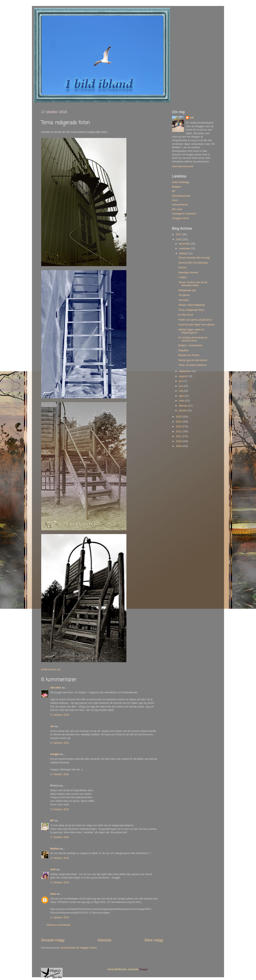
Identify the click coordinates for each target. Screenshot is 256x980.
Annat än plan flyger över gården (196, 325)
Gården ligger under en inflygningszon (191, 331)
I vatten (182, 277)
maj (181, 391)
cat (52, 726)
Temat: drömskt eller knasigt (194, 258)
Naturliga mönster (188, 273)
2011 (179, 436)
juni (181, 386)
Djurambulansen (181, 196)
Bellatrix (176, 187)
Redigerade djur (187, 290)
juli (181, 381)
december (185, 244)
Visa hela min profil (183, 166)
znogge (55, 754)
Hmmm (182, 268)
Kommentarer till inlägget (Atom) (79, 948)
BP (52, 821)
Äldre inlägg (154, 940)
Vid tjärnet (184, 295)
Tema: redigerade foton (191, 310)
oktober (184, 254)
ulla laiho (56, 688)
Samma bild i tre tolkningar (193, 263)
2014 (179, 422)
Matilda (54, 849)
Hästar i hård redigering (191, 305)
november (185, 249)
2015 (179, 417)
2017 (179, 234)
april (182, 396)
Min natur (177, 209)
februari (184, 406)
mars (182, 401)
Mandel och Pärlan (189, 355)
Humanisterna (180, 205)
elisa (53, 894)
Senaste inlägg (53, 940)
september (185, 371)
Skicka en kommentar (58, 925)
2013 (179, 427)
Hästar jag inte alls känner (193, 360)
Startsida (104, 940)
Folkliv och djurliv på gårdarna (195, 320)
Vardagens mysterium (184, 214)
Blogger (144, 969)
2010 (179, 441)
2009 (179, 446)
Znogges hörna (180, 218)
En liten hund (186, 315)
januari (183, 411)
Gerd (175, 200)
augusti (183, 376)
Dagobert (183, 350)
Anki (53, 869)
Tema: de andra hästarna (192, 365)
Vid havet (183, 300)
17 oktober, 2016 (60, 715)
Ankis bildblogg (180, 182)
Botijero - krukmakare (190, 345)
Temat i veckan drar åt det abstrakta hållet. (193, 284)
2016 (179, 239)
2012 (179, 432)
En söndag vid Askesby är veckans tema (193, 339)
